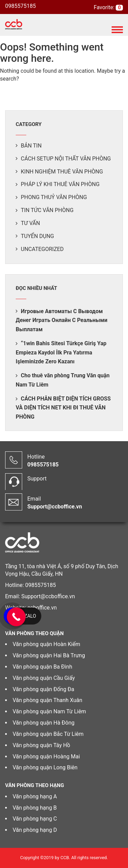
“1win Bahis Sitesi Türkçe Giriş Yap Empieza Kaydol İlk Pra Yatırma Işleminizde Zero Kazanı (61, 352)
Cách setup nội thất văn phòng (66, 159)
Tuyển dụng (37, 236)
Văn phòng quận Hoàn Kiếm (46, 644)
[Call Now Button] (16, 617)
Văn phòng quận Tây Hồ (41, 745)
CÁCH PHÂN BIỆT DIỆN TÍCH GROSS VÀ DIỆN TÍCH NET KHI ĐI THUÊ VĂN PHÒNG (63, 408)
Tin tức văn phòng (47, 210)
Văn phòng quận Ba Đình (42, 667)
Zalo (30, 616)
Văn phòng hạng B (35, 808)
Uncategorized (42, 249)
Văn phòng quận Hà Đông (44, 723)
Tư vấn (30, 223)
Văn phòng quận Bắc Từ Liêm (48, 734)
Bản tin (31, 146)
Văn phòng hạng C (35, 819)
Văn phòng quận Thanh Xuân (47, 700)
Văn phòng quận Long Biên (45, 767)
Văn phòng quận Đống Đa (44, 689)
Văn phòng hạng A (35, 796)
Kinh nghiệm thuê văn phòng (62, 172)
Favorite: (105, 7)
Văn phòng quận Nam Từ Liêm (49, 711)
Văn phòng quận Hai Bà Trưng (49, 655)
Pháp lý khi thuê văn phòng (60, 184)
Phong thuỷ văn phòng (54, 197)
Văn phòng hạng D (35, 830)
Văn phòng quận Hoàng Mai (46, 757)
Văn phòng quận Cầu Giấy (44, 678)
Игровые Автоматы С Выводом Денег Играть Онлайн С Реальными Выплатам (62, 320)
